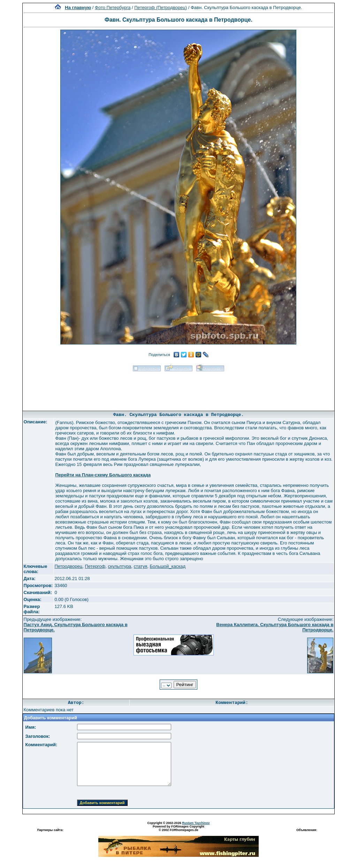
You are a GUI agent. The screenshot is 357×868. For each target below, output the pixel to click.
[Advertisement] (178, 389)
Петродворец (68, 566)
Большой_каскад (168, 566)
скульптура (119, 566)
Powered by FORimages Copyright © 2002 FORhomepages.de (178, 828)
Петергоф (95, 566)
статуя (141, 566)
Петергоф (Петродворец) (161, 8)
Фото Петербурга (113, 8)
